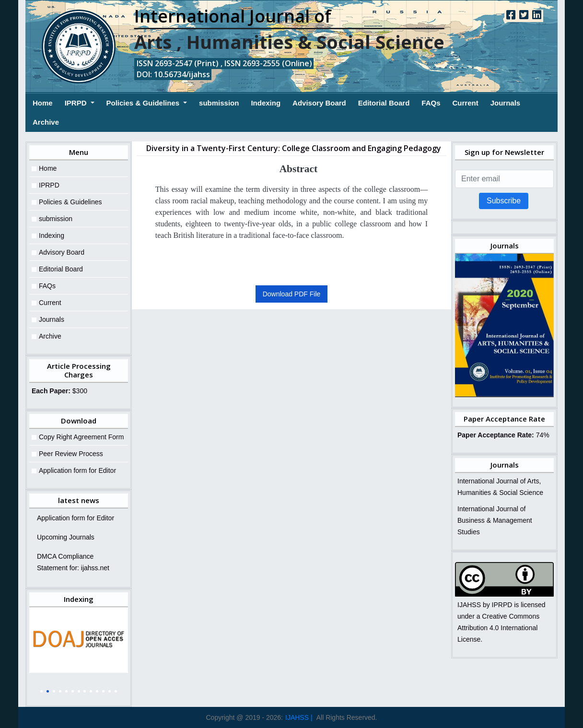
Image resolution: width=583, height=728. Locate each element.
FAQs (431, 103)
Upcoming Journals (66, 537)
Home (43, 102)
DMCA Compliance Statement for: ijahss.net (73, 562)
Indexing (266, 103)
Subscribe (504, 201)
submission (219, 103)
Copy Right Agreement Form (81, 437)
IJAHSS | (299, 717)
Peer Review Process (71, 454)
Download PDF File (292, 294)
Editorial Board (384, 103)
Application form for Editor (77, 470)
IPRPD (77, 103)
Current (465, 103)
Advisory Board (319, 103)
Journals (506, 103)
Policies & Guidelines (144, 103)
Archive (46, 122)
